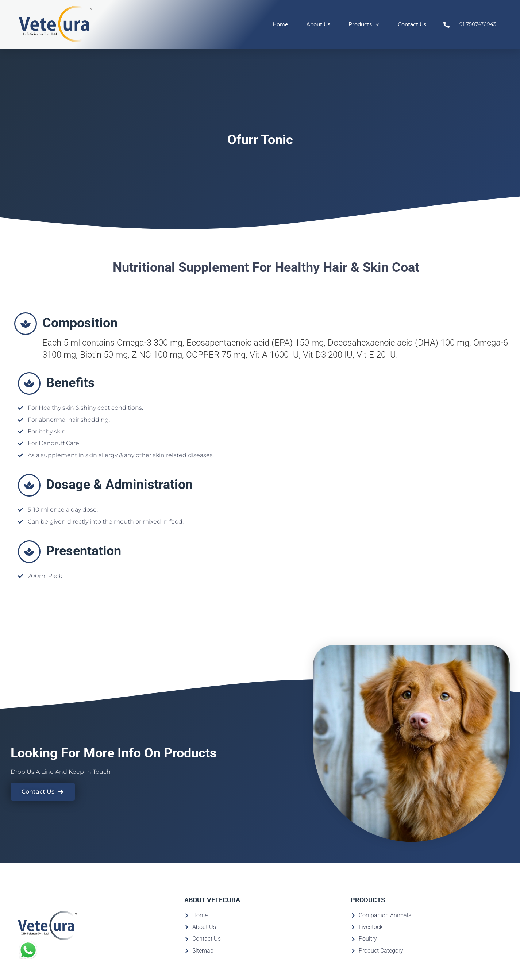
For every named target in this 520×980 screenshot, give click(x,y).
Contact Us (412, 24)
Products (364, 25)
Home (280, 24)
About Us (318, 24)
